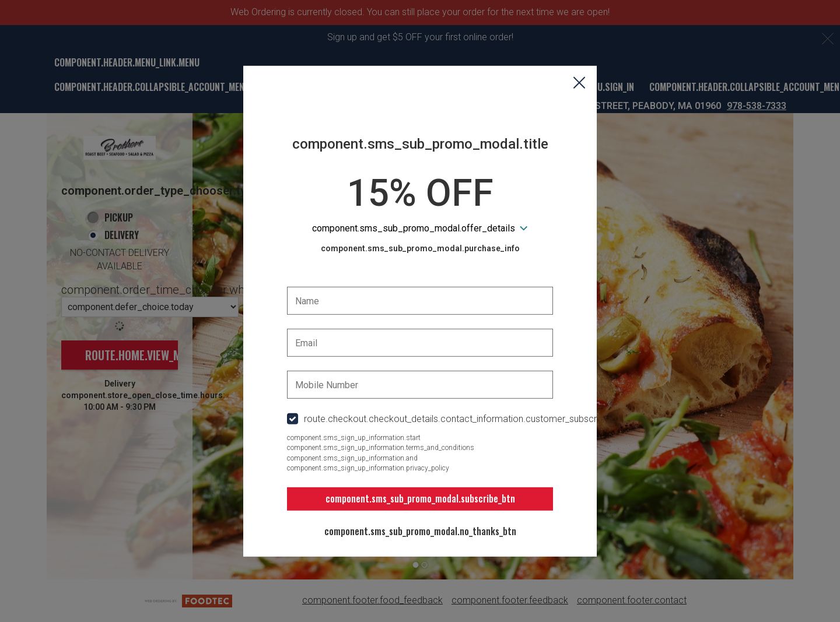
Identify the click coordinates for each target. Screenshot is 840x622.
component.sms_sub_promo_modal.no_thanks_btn (420, 531)
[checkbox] (420, 419)
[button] (579, 83)
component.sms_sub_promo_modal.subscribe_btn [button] (420, 498)
